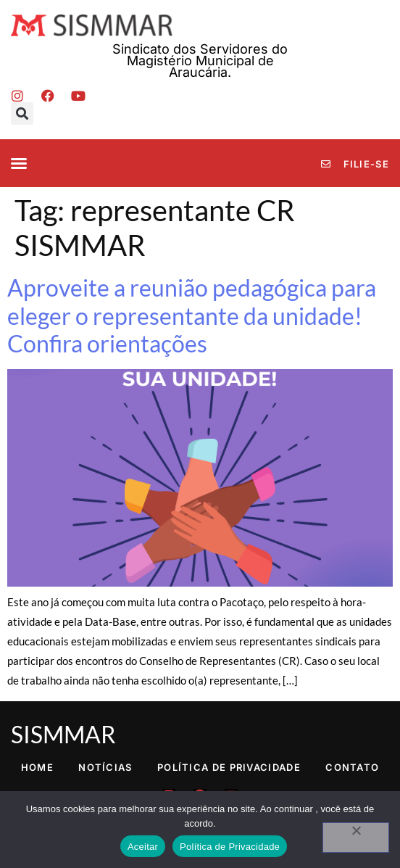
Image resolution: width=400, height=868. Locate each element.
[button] (22, 113)
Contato (352, 767)
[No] (356, 838)
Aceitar (143, 847)
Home (37, 767)
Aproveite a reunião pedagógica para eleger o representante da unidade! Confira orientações (192, 315)
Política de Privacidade (229, 767)
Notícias (105, 767)
